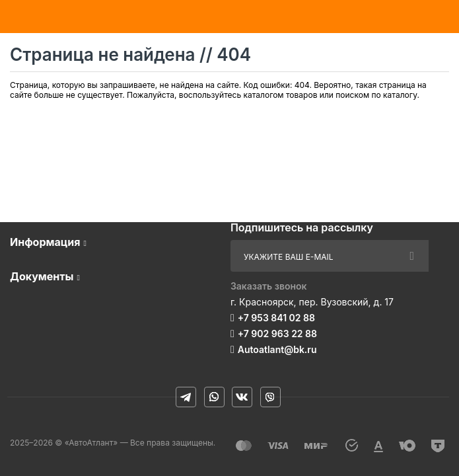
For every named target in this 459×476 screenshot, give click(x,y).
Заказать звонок (269, 286)
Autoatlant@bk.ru (277, 349)
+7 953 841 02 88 (276, 318)
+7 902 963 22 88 (277, 334)
